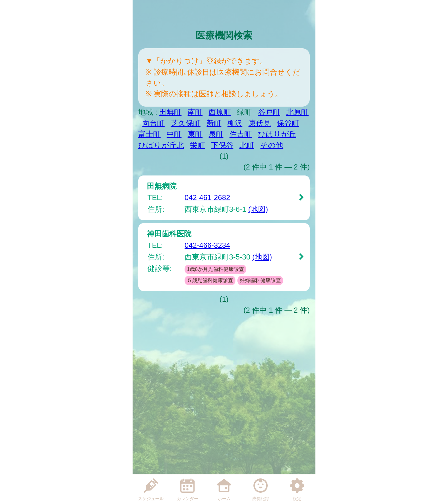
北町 (247, 145)
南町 (195, 112)
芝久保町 (186, 123)
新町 (214, 123)
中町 (174, 134)
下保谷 (222, 145)
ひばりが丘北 (161, 145)
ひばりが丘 (277, 134)
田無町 (170, 112)
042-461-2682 (207, 197)
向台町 (153, 123)
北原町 (297, 112)
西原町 (220, 112)
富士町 (149, 134)
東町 (195, 134)
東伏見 (260, 123)
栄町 (197, 145)
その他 (272, 145)
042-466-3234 (207, 245)
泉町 (216, 134)
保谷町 (288, 123)
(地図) (258, 209)
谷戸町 (269, 112)
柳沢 (235, 123)
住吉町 (241, 134)
